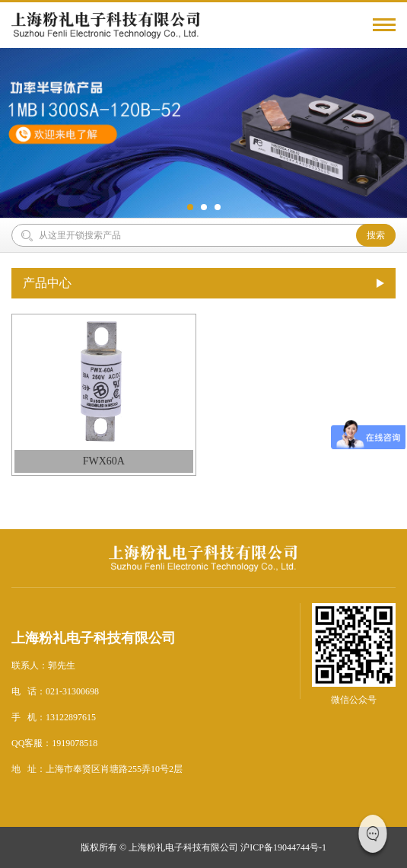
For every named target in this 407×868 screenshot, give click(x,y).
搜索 (376, 235)
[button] (190, 207)
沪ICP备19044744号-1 (283, 847)
